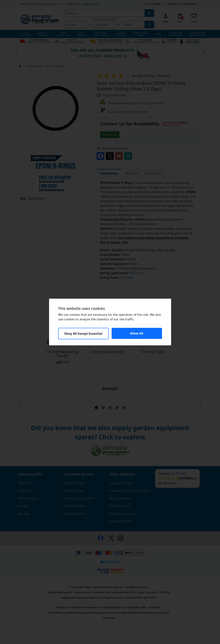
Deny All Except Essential (83, 334)
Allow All (137, 333)
